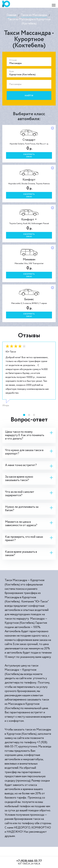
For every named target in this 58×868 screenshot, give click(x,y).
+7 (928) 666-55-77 (29, 861)
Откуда (13, 60)
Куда (11, 71)
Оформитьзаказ (29, 156)
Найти (29, 96)
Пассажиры (15, 84)
